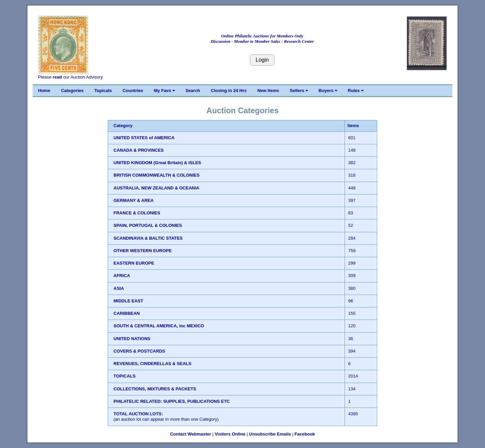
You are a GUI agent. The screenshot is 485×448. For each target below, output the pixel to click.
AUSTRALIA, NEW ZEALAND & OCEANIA (156, 188)
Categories (72, 91)
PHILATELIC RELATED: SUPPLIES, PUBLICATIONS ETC (172, 401)
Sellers (299, 91)
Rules (356, 91)
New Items (268, 91)
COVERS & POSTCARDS (139, 351)
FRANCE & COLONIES (137, 213)
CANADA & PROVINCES (139, 150)
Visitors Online (230, 434)
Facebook (305, 434)
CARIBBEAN (127, 313)
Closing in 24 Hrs (229, 91)
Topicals (103, 91)
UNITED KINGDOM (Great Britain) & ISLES (157, 163)
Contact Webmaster (191, 434)
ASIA (119, 288)
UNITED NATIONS (132, 339)
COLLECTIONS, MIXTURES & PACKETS (155, 389)
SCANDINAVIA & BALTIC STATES (148, 238)
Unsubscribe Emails (270, 434)
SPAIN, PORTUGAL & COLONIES (148, 225)
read (57, 77)
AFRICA (122, 276)
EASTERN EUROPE (134, 263)
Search (193, 91)
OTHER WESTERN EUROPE (143, 251)
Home (44, 91)
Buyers (328, 91)
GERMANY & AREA (134, 200)
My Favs (164, 91)
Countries (133, 91)
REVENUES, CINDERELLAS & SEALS (152, 364)
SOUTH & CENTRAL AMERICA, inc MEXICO (159, 326)
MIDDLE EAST (128, 301)
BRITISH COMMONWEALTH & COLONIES (156, 175)
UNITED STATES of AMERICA (144, 138)
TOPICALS (125, 376)
